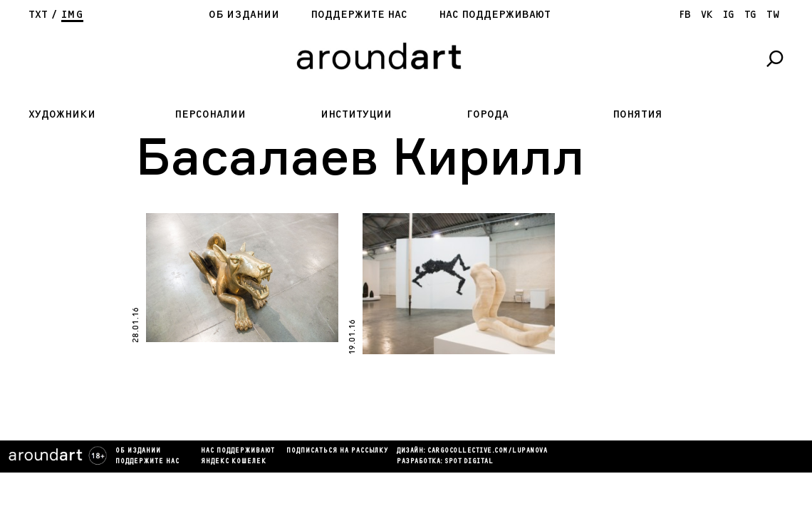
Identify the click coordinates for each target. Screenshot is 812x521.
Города (488, 114)
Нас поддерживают (495, 15)
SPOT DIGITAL (469, 462)
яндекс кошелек (234, 462)
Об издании (244, 15)
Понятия (637, 114)
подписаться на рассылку (337, 451)
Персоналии (210, 114)
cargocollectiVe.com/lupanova (487, 451)
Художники (62, 114)
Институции (356, 114)
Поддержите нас (359, 15)
